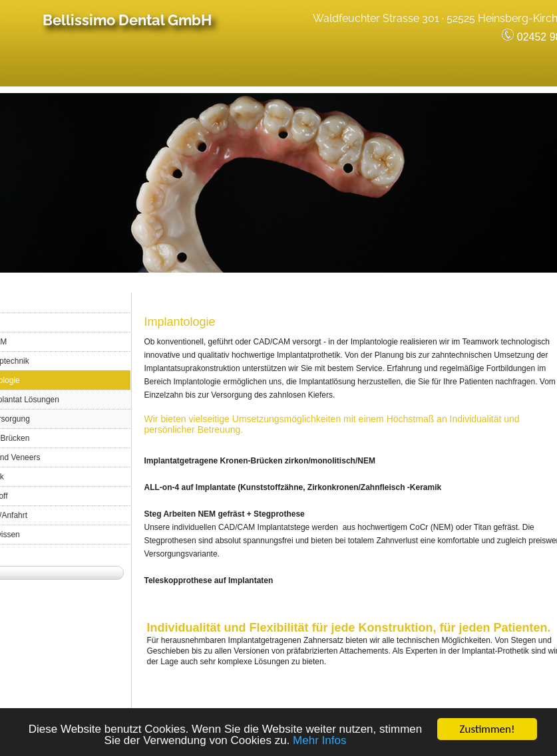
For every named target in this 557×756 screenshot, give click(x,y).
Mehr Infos (319, 742)
